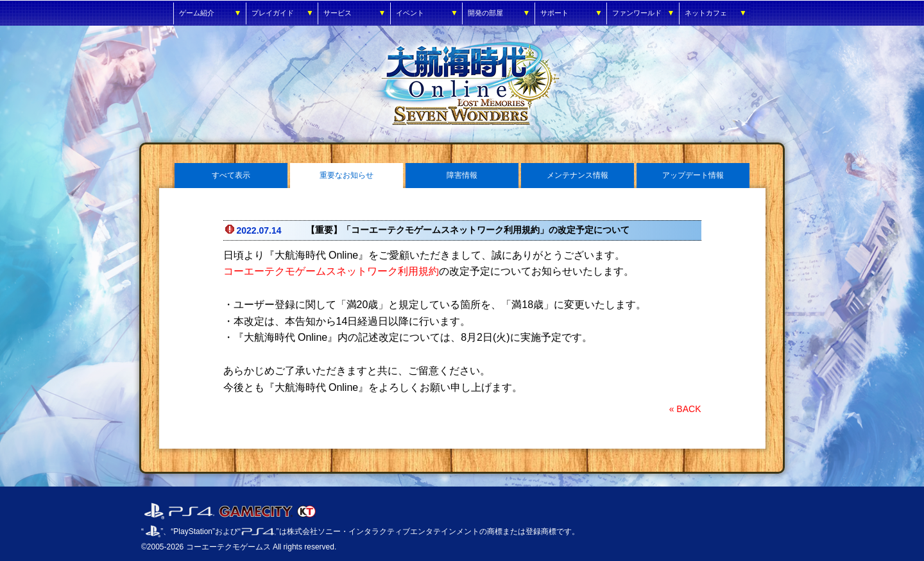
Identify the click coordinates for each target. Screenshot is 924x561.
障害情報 (462, 175)
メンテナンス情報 (577, 175)
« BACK (685, 409)
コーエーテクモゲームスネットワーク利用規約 (331, 271)
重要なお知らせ (346, 175)
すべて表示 (231, 175)
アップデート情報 (693, 175)
